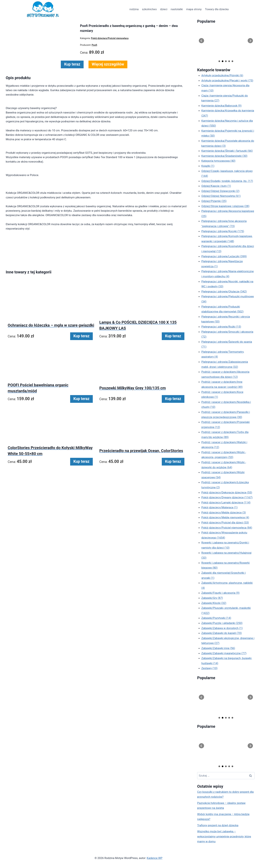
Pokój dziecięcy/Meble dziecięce (224, 512)
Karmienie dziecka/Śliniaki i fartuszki (227, 151)
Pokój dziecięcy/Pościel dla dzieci (225, 523)
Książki (208, 166)
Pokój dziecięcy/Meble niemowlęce (225, 517)
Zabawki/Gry (212, 598)
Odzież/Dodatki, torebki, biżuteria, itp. (227, 181)
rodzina (134, 9)
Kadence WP (155, 858)
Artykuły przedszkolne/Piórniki (222, 75)
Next (250, 41)
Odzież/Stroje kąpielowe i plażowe (225, 206)
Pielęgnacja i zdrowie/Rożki (221, 327)
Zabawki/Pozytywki (216, 618)
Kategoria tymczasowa (218, 161)
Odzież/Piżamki (214, 201)
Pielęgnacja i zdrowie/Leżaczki (224, 256)
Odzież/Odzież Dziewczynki (220, 191)
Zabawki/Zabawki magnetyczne (224, 653)
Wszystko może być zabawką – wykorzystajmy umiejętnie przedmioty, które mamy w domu (224, 836)
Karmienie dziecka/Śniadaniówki (224, 156)
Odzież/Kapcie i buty (216, 186)
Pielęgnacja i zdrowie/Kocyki (223, 231)
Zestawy (210, 668)
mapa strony (194, 9)
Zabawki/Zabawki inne (218, 648)
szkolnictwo (149, 9)
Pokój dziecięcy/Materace (220, 507)
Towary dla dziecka (217, 9)
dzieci (164, 9)
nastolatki (177, 9)
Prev (201, 41)
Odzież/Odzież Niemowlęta (221, 196)
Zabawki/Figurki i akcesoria (221, 593)
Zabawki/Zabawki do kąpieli (222, 633)
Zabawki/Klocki (214, 603)
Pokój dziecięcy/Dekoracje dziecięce (227, 492)
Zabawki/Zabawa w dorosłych (222, 628)
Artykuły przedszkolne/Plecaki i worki (227, 80)
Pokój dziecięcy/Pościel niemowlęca (227, 528)
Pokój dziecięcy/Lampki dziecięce (226, 502)
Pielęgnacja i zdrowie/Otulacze (224, 291)
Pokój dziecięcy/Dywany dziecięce (227, 497)
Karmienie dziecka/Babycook (222, 106)
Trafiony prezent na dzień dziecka (218, 825)
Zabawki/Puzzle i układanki (222, 623)
